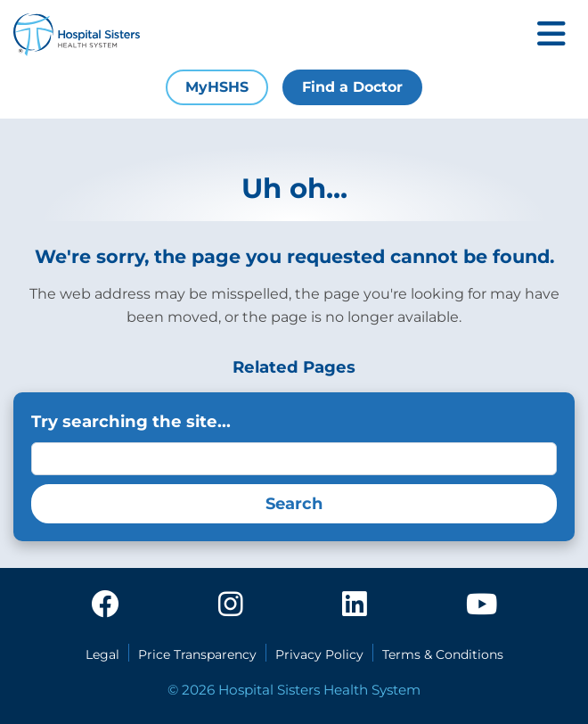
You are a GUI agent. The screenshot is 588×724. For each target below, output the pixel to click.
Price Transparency (197, 654)
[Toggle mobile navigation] (551, 35)
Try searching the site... (131, 421)
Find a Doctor (352, 87)
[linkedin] (355, 605)
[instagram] (231, 605)
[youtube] (482, 605)
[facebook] (105, 605)
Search (294, 504)
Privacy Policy (319, 654)
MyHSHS (217, 87)
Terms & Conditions (443, 654)
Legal (102, 654)
